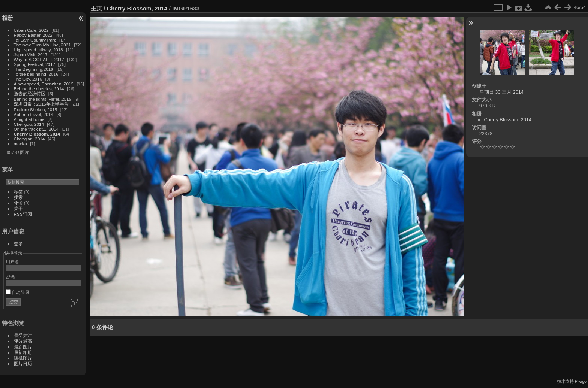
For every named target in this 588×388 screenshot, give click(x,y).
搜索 (18, 197)
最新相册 (23, 352)
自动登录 (18, 292)
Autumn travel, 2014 (34, 114)
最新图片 (23, 347)
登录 (18, 244)
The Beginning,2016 (34, 69)
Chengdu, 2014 (29, 124)
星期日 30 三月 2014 (501, 92)
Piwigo (581, 381)
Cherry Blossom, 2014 (37, 134)
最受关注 (23, 335)
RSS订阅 (23, 214)
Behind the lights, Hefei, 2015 (43, 99)
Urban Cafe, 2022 (31, 30)
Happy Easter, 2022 (33, 35)
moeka (20, 144)
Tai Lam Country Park (35, 40)
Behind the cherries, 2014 (39, 89)
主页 (96, 8)
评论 (18, 203)
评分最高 (23, 341)
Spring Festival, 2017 (35, 64)
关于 (18, 208)
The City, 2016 (28, 79)
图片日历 (23, 363)
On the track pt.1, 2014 (36, 129)
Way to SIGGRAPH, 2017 (39, 59)
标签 (18, 192)
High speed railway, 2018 (38, 50)
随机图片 (23, 358)
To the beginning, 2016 (36, 74)
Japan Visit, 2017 (31, 54)
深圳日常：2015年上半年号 (41, 104)
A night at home (29, 119)
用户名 (12, 262)
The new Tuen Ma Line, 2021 (42, 45)
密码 (10, 277)
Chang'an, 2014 (29, 139)
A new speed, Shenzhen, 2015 (44, 84)
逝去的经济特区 (30, 93)
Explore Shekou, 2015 (36, 110)
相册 (7, 18)
